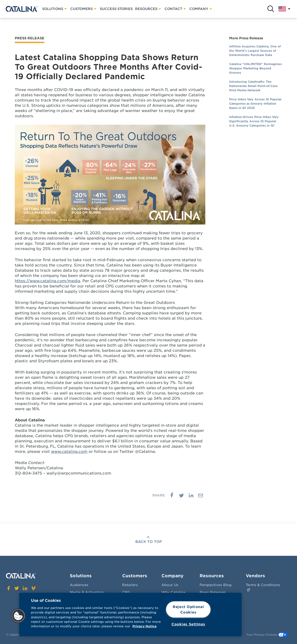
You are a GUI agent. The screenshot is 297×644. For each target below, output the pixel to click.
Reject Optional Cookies (188, 609)
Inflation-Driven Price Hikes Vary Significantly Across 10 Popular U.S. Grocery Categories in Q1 (254, 121)
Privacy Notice (144, 626)
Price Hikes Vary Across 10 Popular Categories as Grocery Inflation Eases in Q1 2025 (255, 104)
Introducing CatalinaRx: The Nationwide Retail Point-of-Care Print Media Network (253, 86)
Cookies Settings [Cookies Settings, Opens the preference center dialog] (188, 624)
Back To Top (149, 542)
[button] (18, 616)
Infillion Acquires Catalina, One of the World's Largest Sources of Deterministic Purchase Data (255, 51)
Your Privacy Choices (267, 635)
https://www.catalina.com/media (48, 281)
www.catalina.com (69, 452)
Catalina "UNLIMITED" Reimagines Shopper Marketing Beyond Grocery (255, 68)
